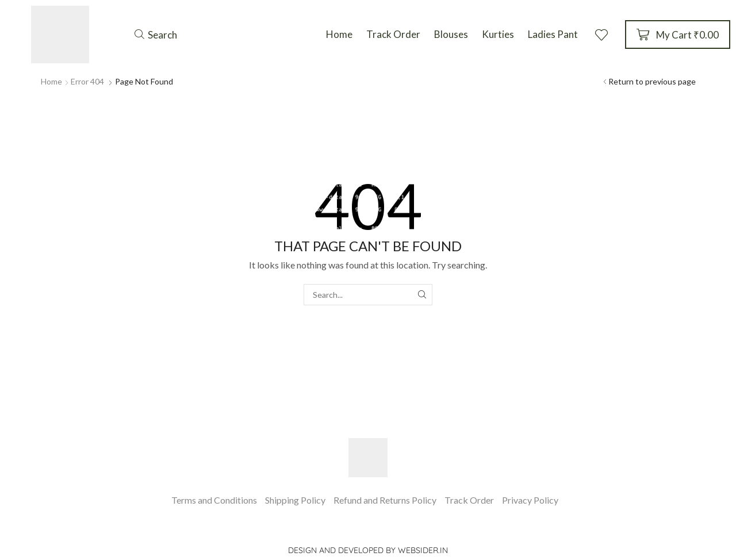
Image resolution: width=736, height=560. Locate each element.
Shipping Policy (295, 500)
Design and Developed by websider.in (368, 550)
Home (51, 81)
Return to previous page (652, 81)
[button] (156, 34)
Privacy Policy (530, 500)
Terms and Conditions (214, 500)
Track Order (469, 500)
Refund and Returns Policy (385, 500)
